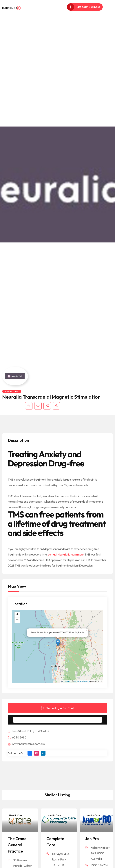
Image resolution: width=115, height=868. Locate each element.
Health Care (12, 391)
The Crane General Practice (17, 845)
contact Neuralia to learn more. (66, 554)
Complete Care (55, 842)
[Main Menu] (108, 7)
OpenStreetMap (82, 682)
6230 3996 (17, 737)
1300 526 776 (99, 865)
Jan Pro (92, 839)
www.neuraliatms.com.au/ (26, 744)
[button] (58, 643)
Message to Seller (60, 720)
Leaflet (65, 682)
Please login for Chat (58, 708)
